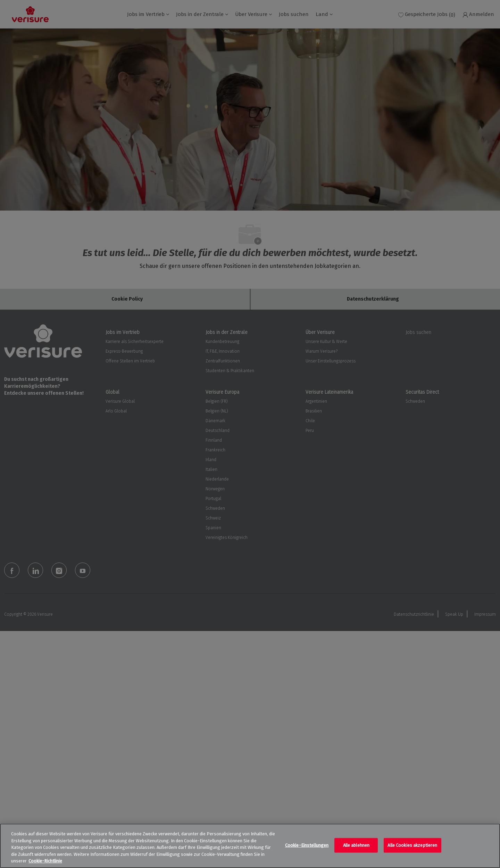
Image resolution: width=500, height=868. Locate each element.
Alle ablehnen (356, 845)
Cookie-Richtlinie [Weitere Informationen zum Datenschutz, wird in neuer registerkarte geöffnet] (45, 861)
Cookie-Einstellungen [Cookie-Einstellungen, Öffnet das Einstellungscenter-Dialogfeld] (307, 845)
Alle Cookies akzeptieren (412, 845)
